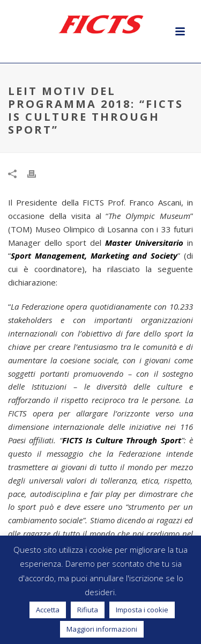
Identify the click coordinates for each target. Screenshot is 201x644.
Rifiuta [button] (88, 610)
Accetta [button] (48, 610)
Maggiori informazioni (102, 629)
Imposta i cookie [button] (142, 610)
